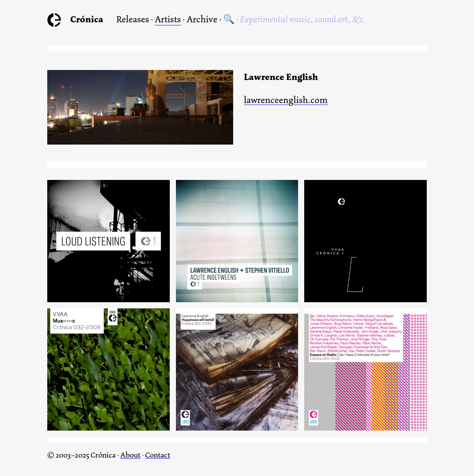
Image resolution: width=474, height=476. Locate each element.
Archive (202, 19)
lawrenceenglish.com (286, 101)
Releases (133, 19)
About (130, 455)
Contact (158, 455)
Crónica (87, 19)
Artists (168, 19)
